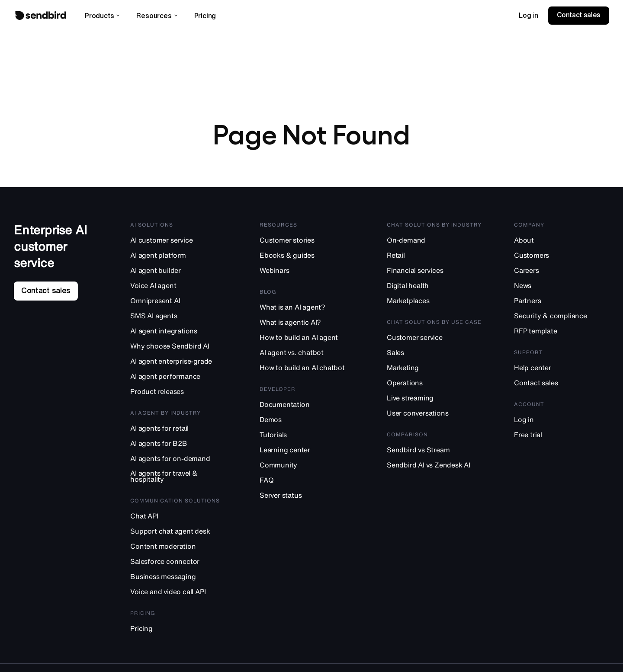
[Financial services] (434, 273)
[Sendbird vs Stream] (434, 452)
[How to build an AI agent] (307, 340)
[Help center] (562, 370)
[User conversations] (434, 415)
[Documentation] (307, 407)
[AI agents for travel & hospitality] (179, 479)
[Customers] (562, 258)
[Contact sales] (562, 385)
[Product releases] (179, 394)
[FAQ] (307, 482)
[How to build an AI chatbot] (307, 370)
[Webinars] (307, 273)
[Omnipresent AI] (179, 303)
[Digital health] (434, 288)
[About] (562, 242)
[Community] (307, 467)
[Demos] (307, 422)
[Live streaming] (434, 400)
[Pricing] (179, 631)
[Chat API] (179, 518)
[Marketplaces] (434, 303)
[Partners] (562, 303)
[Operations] (434, 385)
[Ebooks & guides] (307, 258)
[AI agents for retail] (179, 430)
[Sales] (434, 355)
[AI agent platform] (179, 258)
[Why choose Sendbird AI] (179, 348)
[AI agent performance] (179, 379)
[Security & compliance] (562, 318)
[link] (528, 16)
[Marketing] (434, 370)
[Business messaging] (179, 579)
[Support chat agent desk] (179, 533)
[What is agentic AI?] (307, 325)
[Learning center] (307, 452)
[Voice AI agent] (179, 288)
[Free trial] (562, 437)
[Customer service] (434, 340)
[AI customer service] (179, 242)
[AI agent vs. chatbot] (307, 355)
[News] (562, 288)
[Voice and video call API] (179, 594)
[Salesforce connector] (179, 564)
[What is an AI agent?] (307, 309)
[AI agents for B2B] (179, 446)
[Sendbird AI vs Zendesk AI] (434, 467)
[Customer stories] (307, 242)
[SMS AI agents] (179, 318)
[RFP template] (562, 333)
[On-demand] (434, 242)
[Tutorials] (307, 437)
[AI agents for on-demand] (179, 461)
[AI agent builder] (179, 273)
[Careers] (562, 273)
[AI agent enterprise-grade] (179, 363)
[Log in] (562, 422)
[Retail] (434, 258)
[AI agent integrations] (179, 333)
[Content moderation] (179, 549)
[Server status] (307, 498)
